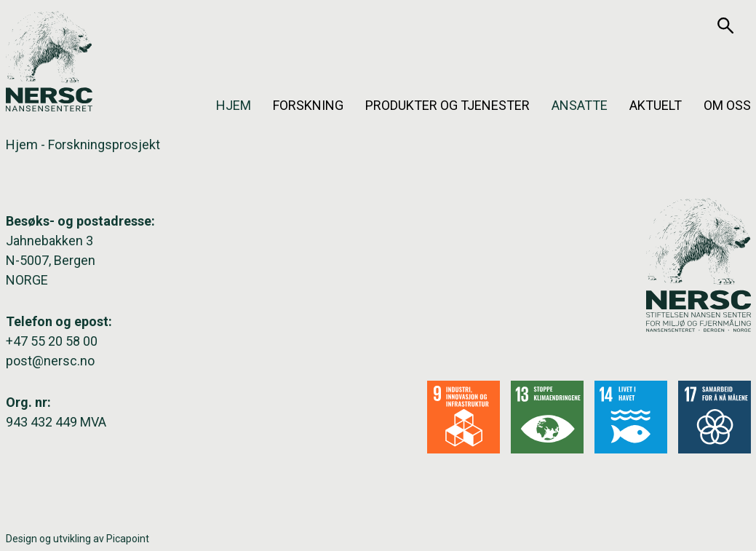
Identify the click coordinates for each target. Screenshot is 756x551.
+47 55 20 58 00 (52, 341)
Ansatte (580, 105)
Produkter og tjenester (447, 105)
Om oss (727, 105)
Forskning (308, 105)
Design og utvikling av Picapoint (77, 539)
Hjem (234, 105)
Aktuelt (656, 105)
